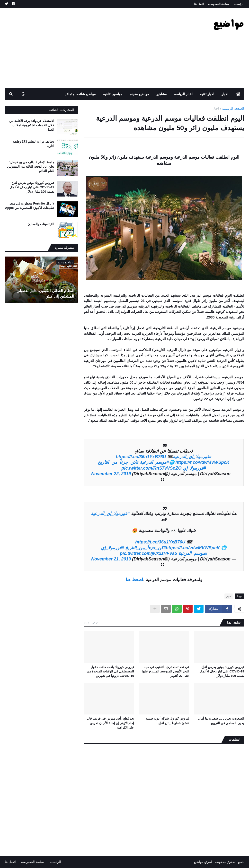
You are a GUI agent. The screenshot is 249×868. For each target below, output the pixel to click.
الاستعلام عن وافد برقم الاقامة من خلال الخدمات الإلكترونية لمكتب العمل (32, 125)
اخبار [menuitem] (225, 94)
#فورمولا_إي (194, 468)
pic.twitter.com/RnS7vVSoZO (151, 468)
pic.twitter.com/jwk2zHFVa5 (148, 553)
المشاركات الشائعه (61, 110)
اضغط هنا (134, 580)
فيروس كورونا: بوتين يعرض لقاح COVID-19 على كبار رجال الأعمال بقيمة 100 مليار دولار (222, 671)
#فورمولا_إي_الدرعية (192, 457)
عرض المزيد (91, 622)
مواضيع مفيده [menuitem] (139, 94)
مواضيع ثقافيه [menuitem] (113, 94)
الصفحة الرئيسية (233, 108)
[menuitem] (238, 94)
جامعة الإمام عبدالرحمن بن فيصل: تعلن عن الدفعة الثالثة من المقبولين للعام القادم (31, 167)
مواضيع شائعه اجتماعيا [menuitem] (80, 94)
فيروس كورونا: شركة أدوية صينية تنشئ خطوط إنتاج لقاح (167, 721)
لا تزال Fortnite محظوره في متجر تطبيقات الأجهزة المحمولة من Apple (30, 206)
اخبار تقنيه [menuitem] (207, 94)
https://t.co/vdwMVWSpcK (203, 462)
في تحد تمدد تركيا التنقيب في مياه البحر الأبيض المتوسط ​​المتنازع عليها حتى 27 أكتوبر (165, 671)
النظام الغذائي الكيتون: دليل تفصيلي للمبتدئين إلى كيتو (45, 293)
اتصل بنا (199, 4)
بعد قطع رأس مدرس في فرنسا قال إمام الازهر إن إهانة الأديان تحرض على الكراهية (111, 723)
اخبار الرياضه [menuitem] (183, 94)
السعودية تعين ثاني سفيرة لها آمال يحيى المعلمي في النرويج (221, 721)
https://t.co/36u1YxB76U (141, 457)
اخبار (216, 108)
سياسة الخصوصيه (219, 4)
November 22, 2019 (111, 474)
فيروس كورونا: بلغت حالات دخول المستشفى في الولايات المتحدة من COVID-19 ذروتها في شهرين (110, 671)
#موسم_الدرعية (154, 462)
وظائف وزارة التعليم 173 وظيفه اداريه (33, 144)
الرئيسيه (239, 4)
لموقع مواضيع (203, 862)
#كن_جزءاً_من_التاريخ (118, 462)
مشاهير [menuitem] (162, 94)
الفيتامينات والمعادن (41, 224)
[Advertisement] (93, 48)
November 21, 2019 (111, 559)
